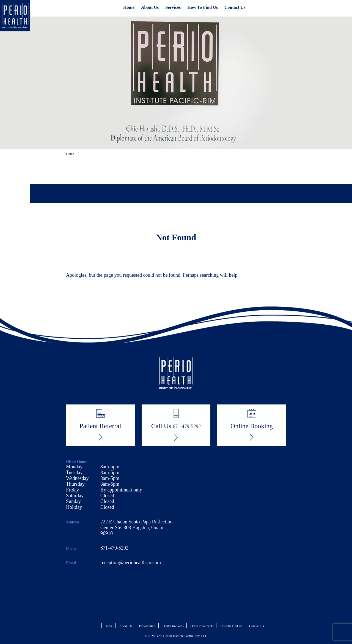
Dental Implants (173, 626)
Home (129, 7)
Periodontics (147, 626)
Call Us (176, 425)
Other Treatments (202, 626)
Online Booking (252, 425)
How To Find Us (203, 7)
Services (173, 7)
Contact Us (235, 7)
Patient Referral (100, 425)
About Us (150, 7)
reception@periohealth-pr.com (131, 563)
